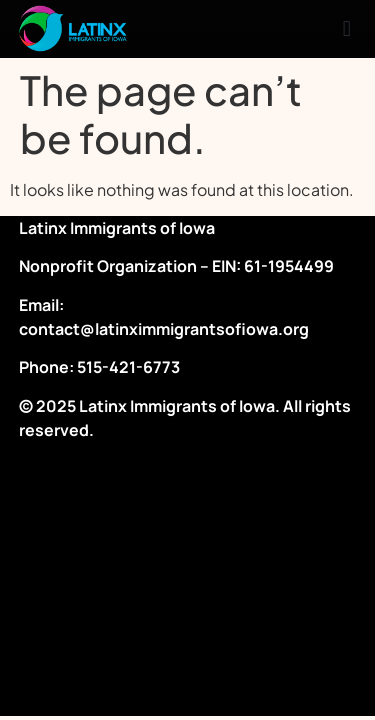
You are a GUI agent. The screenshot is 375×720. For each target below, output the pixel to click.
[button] (346, 28)
